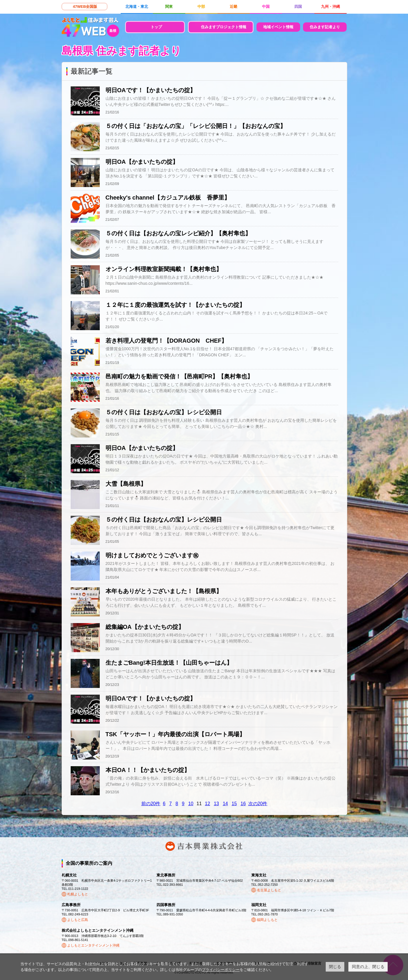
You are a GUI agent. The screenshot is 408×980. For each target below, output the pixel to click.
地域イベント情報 (278, 27)
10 (191, 804)
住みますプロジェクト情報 (224, 27)
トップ (156, 27)
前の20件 (151, 804)
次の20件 (258, 804)
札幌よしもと (78, 894)
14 (225, 804)
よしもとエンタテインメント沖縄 (93, 945)
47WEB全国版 (85, 7)
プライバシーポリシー (221, 970)
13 (216, 804)
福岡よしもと (267, 920)
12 (208, 804)
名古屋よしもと (269, 890)
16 (243, 804)
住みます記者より (325, 27)
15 (234, 804)
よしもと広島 (78, 920)
